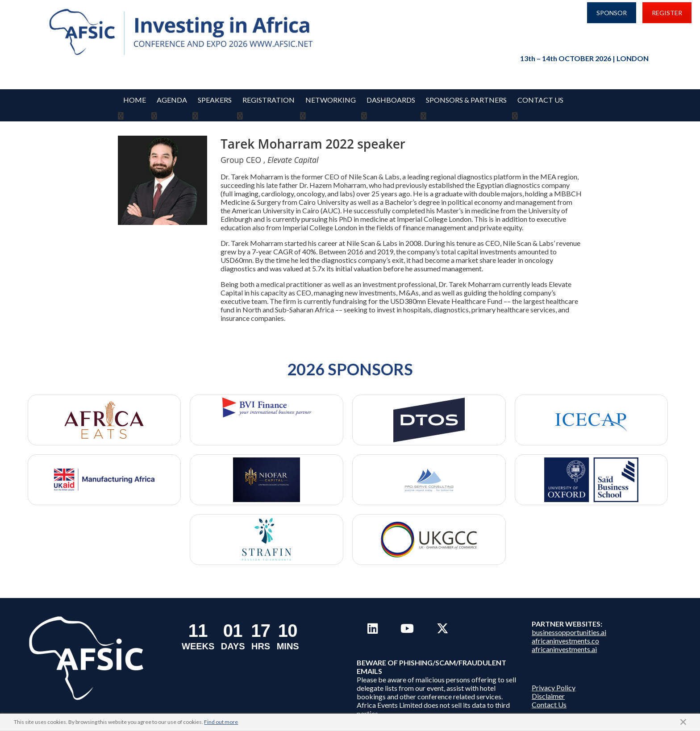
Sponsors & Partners (466, 100)
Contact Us (540, 100)
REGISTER (667, 13)
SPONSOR (612, 13)
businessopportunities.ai (569, 621)
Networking (331, 100)
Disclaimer (548, 685)
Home (135, 100)
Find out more (221, 722)
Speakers (215, 100)
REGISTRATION (269, 100)
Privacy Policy (554, 677)
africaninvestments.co (565, 630)
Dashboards (391, 100)
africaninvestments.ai (564, 638)
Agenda (172, 100)
